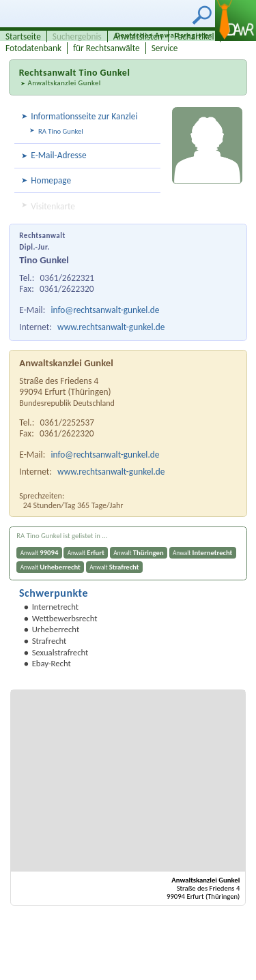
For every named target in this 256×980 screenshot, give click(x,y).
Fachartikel (194, 36)
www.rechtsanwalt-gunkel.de (111, 327)
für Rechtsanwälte (106, 48)
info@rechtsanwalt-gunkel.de (105, 310)
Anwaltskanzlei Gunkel (64, 83)
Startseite (23, 36)
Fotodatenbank (33, 48)
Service (165, 48)
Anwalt (40, 553)
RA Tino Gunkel (61, 131)
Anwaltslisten (138, 36)
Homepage (51, 180)
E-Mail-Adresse (58, 155)
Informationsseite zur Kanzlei (84, 116)
